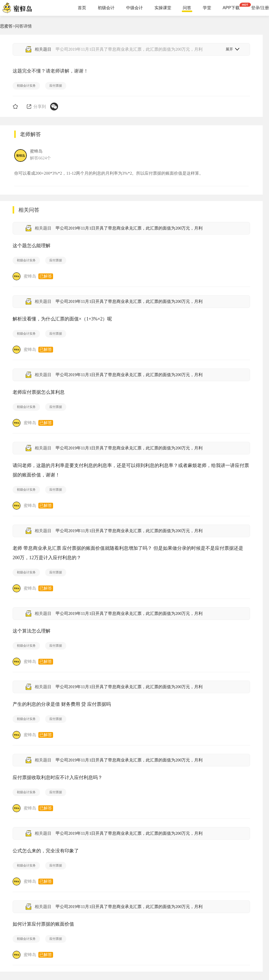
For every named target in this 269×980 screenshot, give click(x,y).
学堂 (207, 8)
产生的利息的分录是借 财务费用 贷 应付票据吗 (62, 704)
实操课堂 (163, 8)
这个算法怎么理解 (32, 631)
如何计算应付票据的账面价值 (43, 924)
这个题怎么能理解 (32, 246)
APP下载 (231, 8)
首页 (82, 8)
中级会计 (134, 8)
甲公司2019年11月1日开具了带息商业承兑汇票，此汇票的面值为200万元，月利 (129, 228)
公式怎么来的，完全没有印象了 (46, 851)
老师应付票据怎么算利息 (39, 392)
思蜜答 (6, 26)
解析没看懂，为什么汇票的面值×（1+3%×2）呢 (62, 319)
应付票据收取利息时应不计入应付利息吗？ (58, 777)
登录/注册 (260, 8)
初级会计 (106, 8)
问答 (187, 8)
